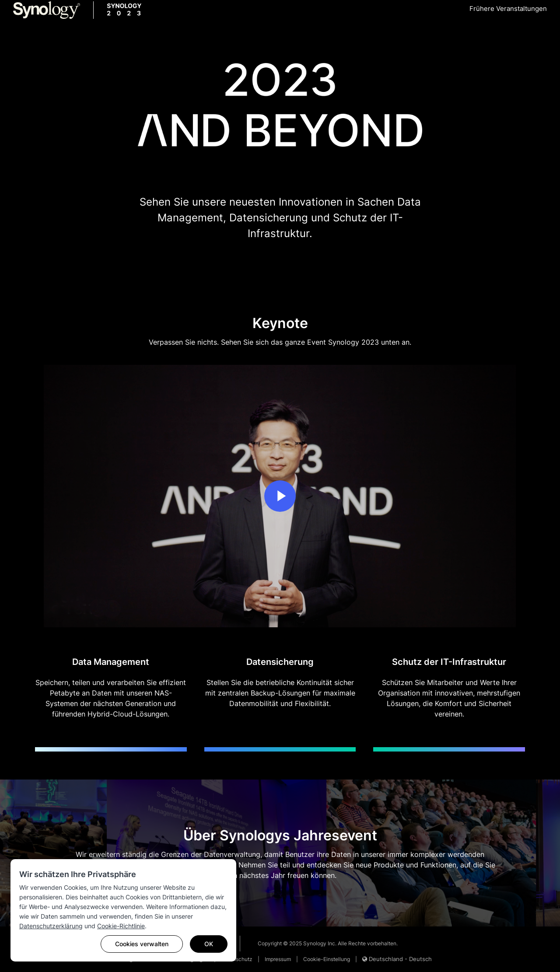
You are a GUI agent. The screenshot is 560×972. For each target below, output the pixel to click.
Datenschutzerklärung (51, 926)
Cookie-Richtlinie (121, 926)
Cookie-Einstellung (327, 959)
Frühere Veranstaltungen (508, 9)
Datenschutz (237, 959)
